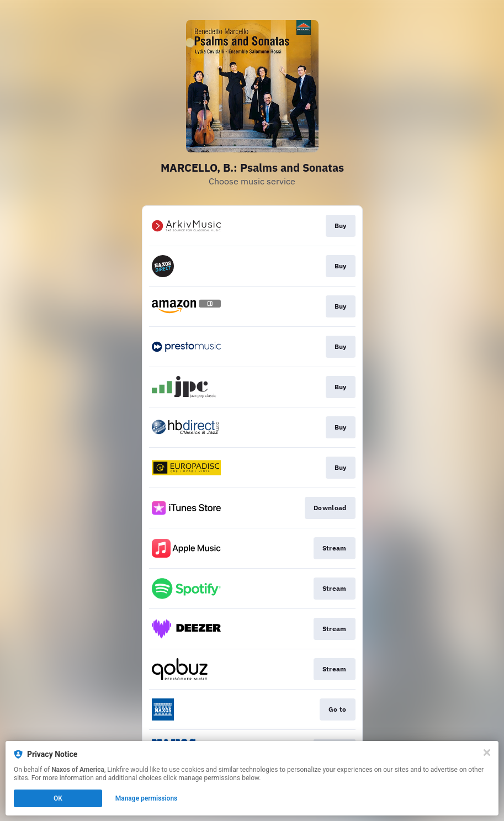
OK (58, 798)
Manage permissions (147, 798)
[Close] (487, 753)
